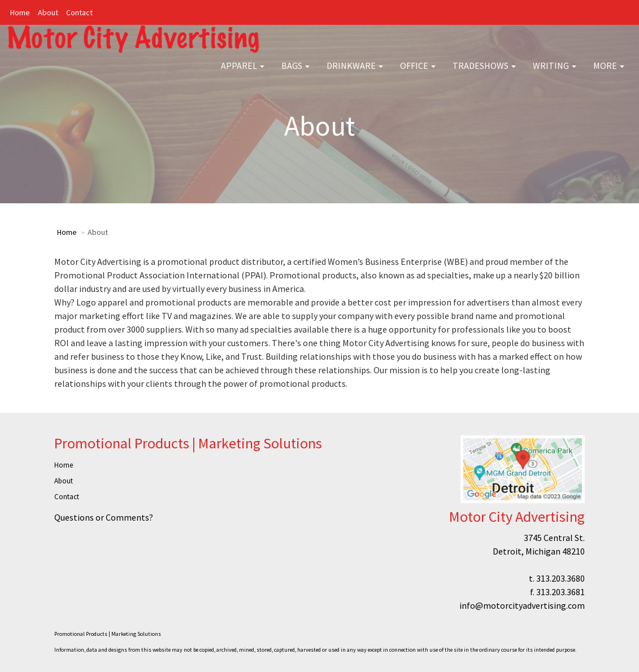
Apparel (243, 73)
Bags (295, 73)
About (48, 12)
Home (20, 12)
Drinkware (355, 73)
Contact (79, 12)
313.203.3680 (560, 578)
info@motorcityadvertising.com (522, 605)
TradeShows (484, 73)
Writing (555, 73)
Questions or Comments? (104, 517)
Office (418, 73)
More (609, 73)
